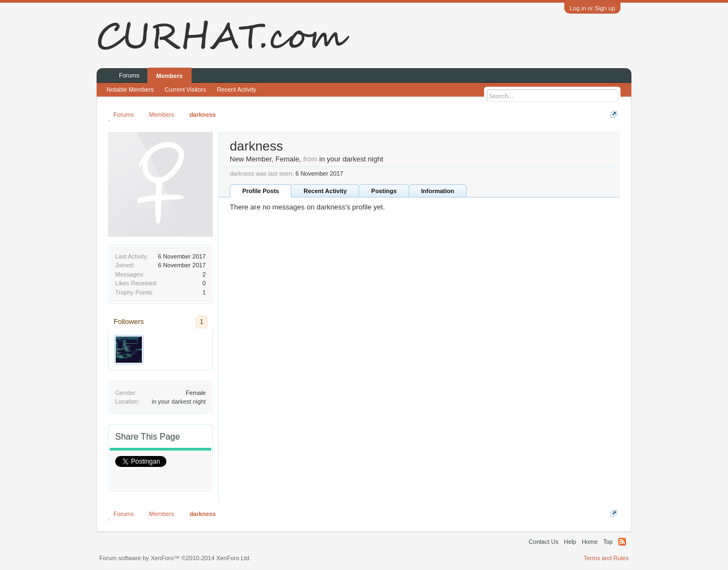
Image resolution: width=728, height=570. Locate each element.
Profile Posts (261, 191)
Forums (129, 75)
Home (590, 542)
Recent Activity (325, 191)
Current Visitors (186, 89)
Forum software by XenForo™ (175, 558)
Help (570, 542)
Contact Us (544, 542)
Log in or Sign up (592, 8)
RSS (622, 542)
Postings (384, 191)
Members (169, 76)
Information (438, 191)
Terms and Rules (606, 558)
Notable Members (130, 89)
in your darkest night (179, 401)
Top (608, 542)
